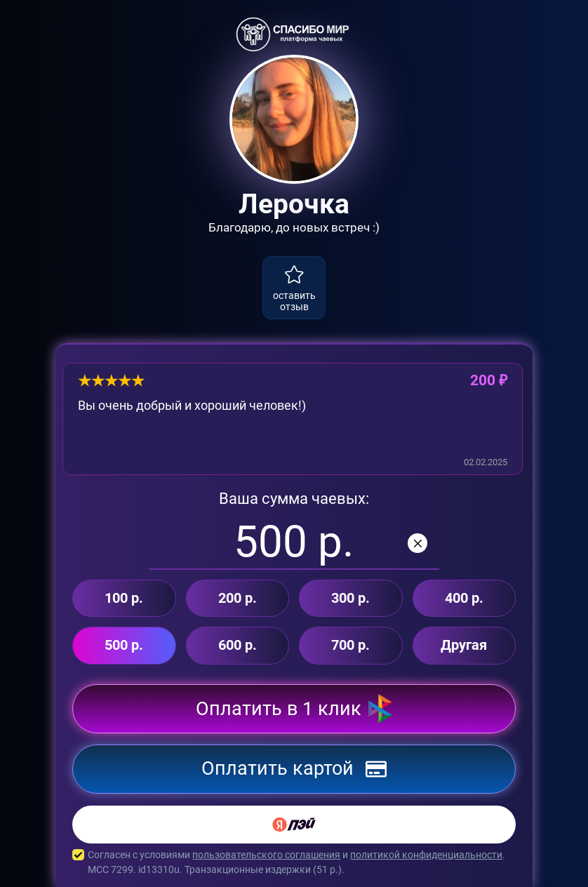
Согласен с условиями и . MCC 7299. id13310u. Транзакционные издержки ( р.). (294, 862)
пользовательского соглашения (266, 855)
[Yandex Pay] (294, 825)
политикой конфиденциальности (426, 855)
